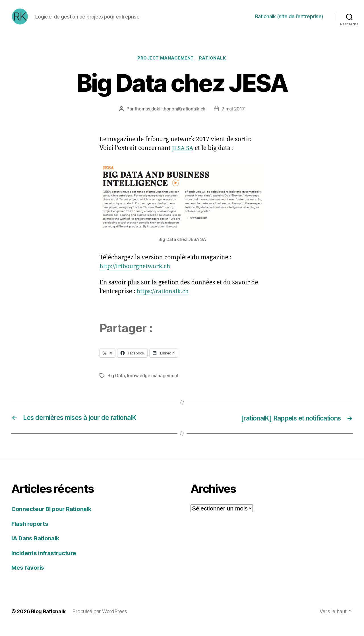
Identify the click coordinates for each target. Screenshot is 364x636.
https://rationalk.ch (163, 300)
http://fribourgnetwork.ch (136, 275)
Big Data (116, 384)
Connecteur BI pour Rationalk (53, 517)
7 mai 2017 (233, 118)
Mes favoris (28, 576)
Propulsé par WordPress (100, 620)
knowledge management (154, 384)
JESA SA (183, 157)
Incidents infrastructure (45, 562)
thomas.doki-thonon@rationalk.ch (170, 118)
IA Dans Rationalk (36, 547)
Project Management (166, 67)
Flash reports (30, 532)
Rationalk (213, 67)
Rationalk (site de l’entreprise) (289, 21)
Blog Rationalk (48, 620)
